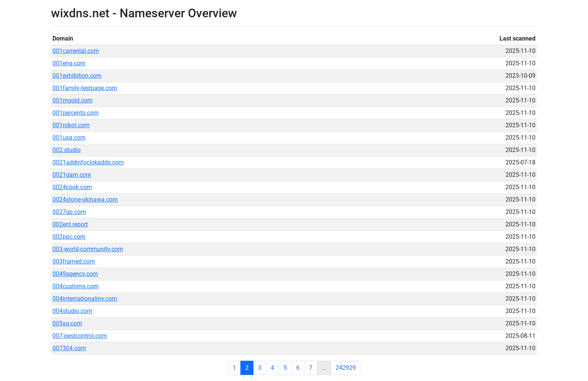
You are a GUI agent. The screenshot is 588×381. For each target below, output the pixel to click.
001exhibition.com (77, 76)
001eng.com (69, 63)
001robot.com (71, 125)
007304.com (69, 348)
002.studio (67, 150)
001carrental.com (76, 51)
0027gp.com (69, 212)
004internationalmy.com (85, 299)
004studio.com (72, 311)
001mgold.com (73, 100)
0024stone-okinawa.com (85, 200)
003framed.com (74, 261)
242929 (346, 368)
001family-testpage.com (85, 88)
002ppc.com (69, 237)
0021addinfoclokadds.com (88, 162)
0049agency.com (75, 274)
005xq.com (67, 323)
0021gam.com (72, 175)
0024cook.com (72, 187)
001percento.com (76, 113)
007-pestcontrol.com (80, 336)
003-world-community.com (88, 249)
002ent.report (70, 224)
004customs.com (76, 286)
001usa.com (69, 138)
